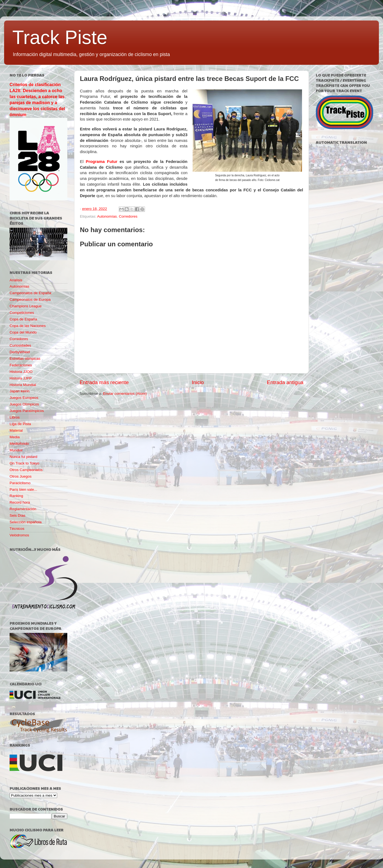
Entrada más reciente (104, 382)
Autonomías (107, 216)
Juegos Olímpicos (24, 404)
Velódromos (19, 535)
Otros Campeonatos (26, 470)
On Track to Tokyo (24, 463)
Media (15, 437)
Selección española (26, 522)
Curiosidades (20, 345)
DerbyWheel (20, 352)
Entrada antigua (285, 382)
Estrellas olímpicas (25, 359)
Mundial (16, 450)
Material (16, 430)
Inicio (198, 382)
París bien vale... (23, 489)
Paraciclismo (20, 483)
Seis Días (18, 515)
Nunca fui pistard (23, 457)
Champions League (26, 306)
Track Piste (60, 37)
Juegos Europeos (24, 398)
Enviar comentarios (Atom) (125, 394)
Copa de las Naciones (28, 326)
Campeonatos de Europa (30, 299)
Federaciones (21, 365)
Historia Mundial (23, 385)
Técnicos (17, 529)
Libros (15, 417)
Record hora (20, 502)
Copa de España (23, 319)
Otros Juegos (21, 476)
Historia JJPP (21, 378)
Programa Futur (102, 162)
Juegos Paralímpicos (27, 411)
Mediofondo (19, 444)
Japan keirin (20, 391)
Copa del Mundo (23, 332)
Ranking (16, 496)
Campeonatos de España (30, 293)
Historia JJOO (21, 372)
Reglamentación (23, 509)
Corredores (128, 216)
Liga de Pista (20, 424)
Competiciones (22, 313)
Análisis (16, 280)
